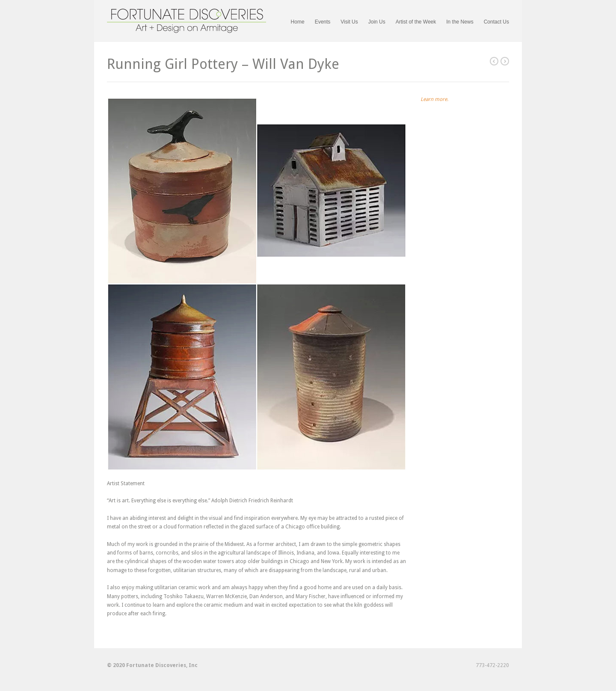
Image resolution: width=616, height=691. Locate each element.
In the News (460, 22)
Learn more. (434, 99)
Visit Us (349, 22)
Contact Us (496, 22)
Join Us (377, 22)
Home (298, 22)
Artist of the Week (416, 22)
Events (323, 22)
